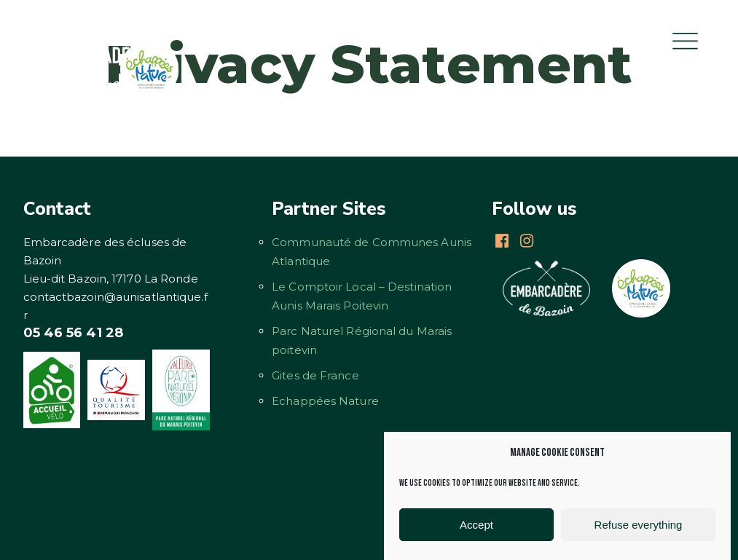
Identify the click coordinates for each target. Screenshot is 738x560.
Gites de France (315, 375)
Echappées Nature (325, 401)
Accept (476, 525)
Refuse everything (639, 525)
